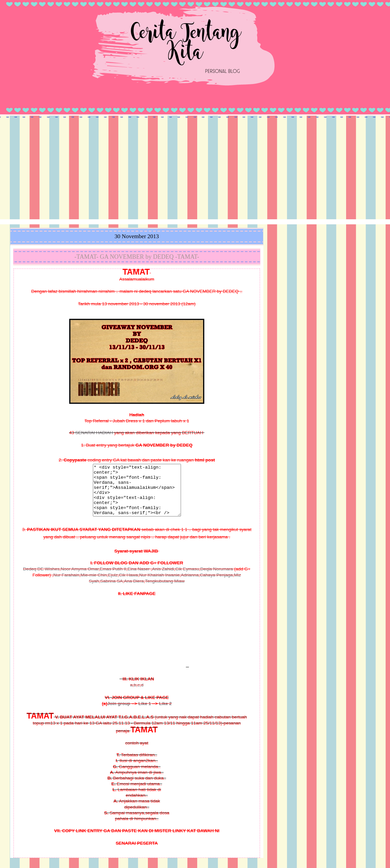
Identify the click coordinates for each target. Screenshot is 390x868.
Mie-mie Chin (94, 585)
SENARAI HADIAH (94, 433)
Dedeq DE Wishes (41, 579)
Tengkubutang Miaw (165, 591)
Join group (119, 714)
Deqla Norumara (217, 579)
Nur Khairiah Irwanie (159, 585)
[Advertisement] (195, 169)
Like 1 (145, 714)
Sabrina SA (112, 591)
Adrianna (190, 585)
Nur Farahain (66, 585)
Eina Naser (139, 579)
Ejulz (113, 585)
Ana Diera (134, 591)
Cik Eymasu (187, 579)
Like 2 (165, 714)
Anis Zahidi (163, 579)
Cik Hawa (128, 585)
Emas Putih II (113, 579)
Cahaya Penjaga (216, 585)
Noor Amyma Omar (80, 579)
